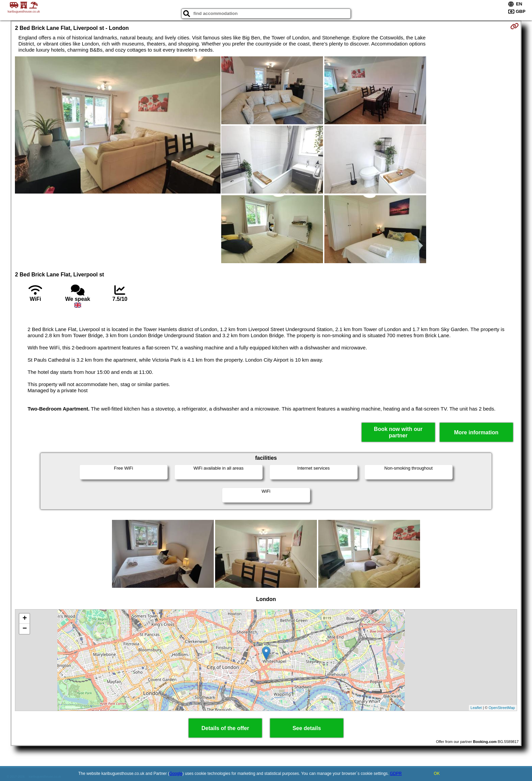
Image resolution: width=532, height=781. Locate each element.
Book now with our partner (398, 432)
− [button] (25, 629)
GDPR (396, 774)
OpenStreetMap (502, 708)
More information (476, 432)
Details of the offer (225, 728)
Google (176, 774)
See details (307, 728)
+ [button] (25, 619)
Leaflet (476, 708)
